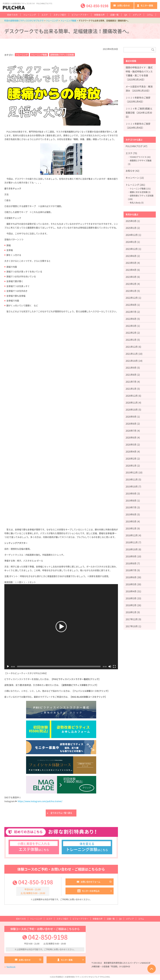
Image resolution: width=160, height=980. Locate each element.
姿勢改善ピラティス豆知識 (62, 55)
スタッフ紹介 (60, 15)
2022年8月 (131, 305)
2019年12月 (132, 472)
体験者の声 (99, 15)
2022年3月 (131, 326)
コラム (150, 15)
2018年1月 (131, 612)
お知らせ (130, 171)
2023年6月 (131, 256)
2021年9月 (131, 368)
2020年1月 (131, 466)
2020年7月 (131, 431)
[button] (61, 627)
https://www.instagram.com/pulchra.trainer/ (40, 801)
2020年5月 (131, 444)
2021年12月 (132, 347)
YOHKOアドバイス (138, 157)
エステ (45, 15)
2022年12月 (132, 298)
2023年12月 (132, 249)
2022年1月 (131, 340)
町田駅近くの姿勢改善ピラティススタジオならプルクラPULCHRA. (83, 978)
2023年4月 (131, 270)
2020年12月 (132, 396)
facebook (11, 968)
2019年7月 (131, 507)
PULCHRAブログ (134, 146)
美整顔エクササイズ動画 (141, 160)
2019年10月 (132, 486)
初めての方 (12, 15)
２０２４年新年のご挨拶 (138, 124)
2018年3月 (131, 598)
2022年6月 (131, 319)
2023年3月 (131, 277)
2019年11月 (132, 479)
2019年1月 (131, 528)
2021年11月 (132, 354)
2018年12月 (132, 535)
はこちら (34, 847)
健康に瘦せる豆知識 (139, 192)
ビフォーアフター (80, 15)
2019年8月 (131, 500)
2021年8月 (131, 375)
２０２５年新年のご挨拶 (138, 98)
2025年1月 (131, 228)
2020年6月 (131, 437)
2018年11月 (132, 542)
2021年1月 (131, 389)
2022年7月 (131, 312)
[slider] (59, 666)
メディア (137, 15)
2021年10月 (132, 361)
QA (126, 15)
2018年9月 (131, 556)
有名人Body (135, 203)
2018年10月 (132, 549)
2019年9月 (131, 493)
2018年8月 (131, 563)
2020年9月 (131, 417)
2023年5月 (131, 263)
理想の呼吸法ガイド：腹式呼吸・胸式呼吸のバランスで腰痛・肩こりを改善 (139, 71)
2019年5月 (131, 521)
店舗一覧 (114, 15)
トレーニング (30, 15)
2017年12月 (132, 619)
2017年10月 (132, 626)
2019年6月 (131, 514)
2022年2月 (131, 333)
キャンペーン (132, 178)
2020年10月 (132, 410)
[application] (61, 627)
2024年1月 (131, 242)
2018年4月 (131, 591)
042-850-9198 (36, 883)
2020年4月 (131, 451)
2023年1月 (131, 291)
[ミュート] (110, 666)
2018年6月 (131, 577)
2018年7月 (131, 570)
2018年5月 (131, 584)
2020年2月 (131, 458)
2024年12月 (132, 235)
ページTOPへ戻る (152, 969)
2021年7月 (131, 382)
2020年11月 (132, 402)
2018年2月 (131, 605)
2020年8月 (131, 424)
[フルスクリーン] (114, 666)
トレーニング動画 (39, 55)
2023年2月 (131, 284)
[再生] (8, 666)
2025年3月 (131, 221)
